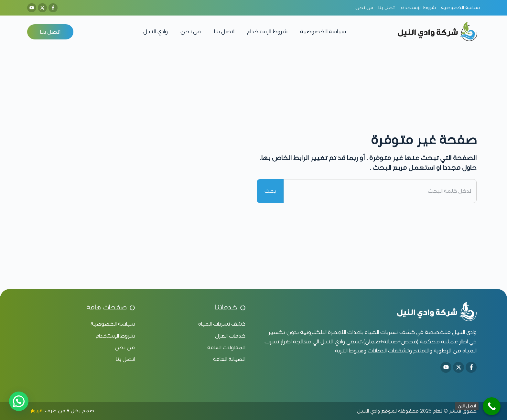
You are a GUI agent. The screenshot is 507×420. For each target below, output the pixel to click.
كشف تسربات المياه (390, 332)
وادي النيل (156, 32)
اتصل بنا (224, 32)
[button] (19, 401)
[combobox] (380, 191)
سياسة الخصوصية (323, 32)
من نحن (191, 32)
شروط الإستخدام (267, 32)
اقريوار (37, 411)
